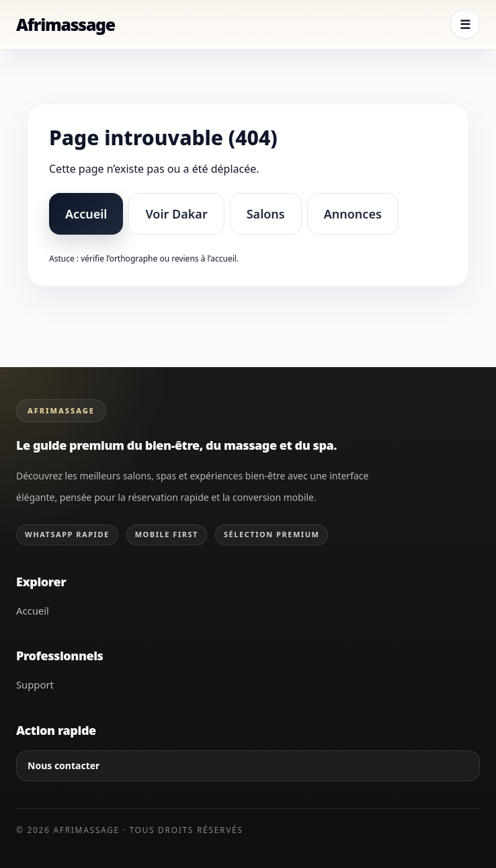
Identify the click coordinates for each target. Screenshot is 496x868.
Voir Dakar (176, 214)
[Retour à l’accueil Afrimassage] (66, 25)
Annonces (353, 214)
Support (35, 684)
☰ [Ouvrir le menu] (465, 24)
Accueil (86, 214)
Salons (266, 214)
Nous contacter (64, 765)
